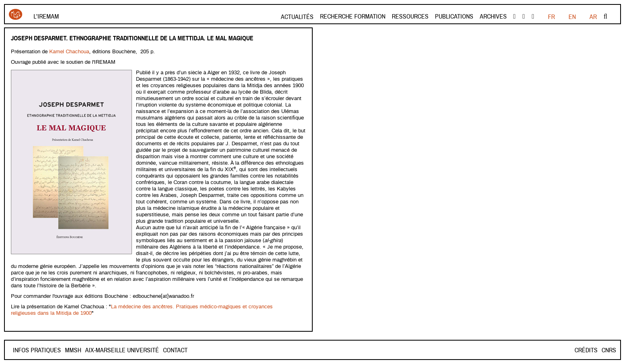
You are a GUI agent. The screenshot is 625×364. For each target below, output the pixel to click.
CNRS (609, 350)
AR (593, 17)
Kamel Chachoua (69, 52)
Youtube (524, 17)
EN (572, 17)
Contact (77, 350)
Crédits (586, 350)
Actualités (297, 17)
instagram (533, 17)
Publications (454, 17)
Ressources (410, 17)
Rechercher (605, 17)
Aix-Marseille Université (151, 350)
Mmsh (102, 350)
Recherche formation (353, 17)
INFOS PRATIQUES (37, 350)
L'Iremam (46, 17)
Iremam (16, 14)
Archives (493, 17)
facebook (514, 17)
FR (551, 17)
